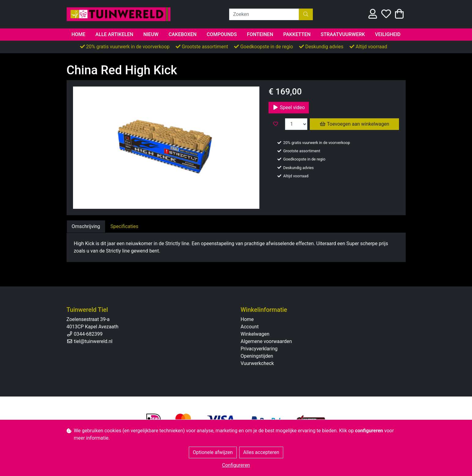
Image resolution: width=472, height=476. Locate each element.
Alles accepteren (261, 452)
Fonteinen (260, 34)
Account (250, 327)
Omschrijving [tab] (86, 226)
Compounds (222, 34)
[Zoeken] (264, 14)
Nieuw (151, 34)
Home (78, 34)
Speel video (289, 107)
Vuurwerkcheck (257, 363)
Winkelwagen (255, 334)
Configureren (236, 465)
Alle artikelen (114, 34)
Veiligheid (388, 34)
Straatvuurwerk (343, 34)
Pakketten (297, 34)
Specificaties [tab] (124, 226)
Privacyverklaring (259, 349)
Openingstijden (257, 356)
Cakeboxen (183, 34)
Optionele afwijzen (213, 452)
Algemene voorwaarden (266, 341)
